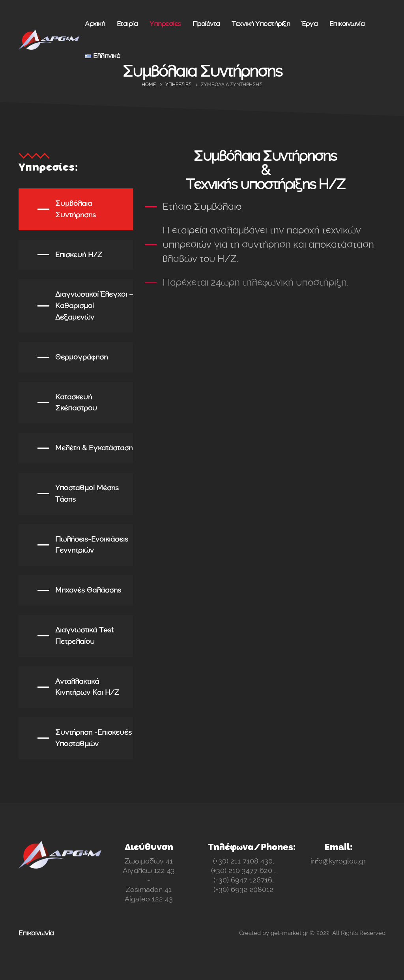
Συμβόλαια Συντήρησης (76, 209)
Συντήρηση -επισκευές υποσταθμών (94, 738)
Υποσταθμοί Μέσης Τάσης (87, 494)
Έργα (310, 24)
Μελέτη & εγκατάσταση (94, 448)
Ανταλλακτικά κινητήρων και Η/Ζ (87, 687)
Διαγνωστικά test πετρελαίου (84, 636)
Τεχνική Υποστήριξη (261, 24)
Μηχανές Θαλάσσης (88, 590)
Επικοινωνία (347, 24)
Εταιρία (127, 24)
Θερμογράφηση (81, 357)
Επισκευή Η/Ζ (79, 255)
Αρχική (95, 24)
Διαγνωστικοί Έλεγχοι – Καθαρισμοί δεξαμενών (94, 306)
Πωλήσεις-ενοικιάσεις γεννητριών (92, 545)
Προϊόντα (206, 24)
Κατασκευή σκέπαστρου (76, 403)
